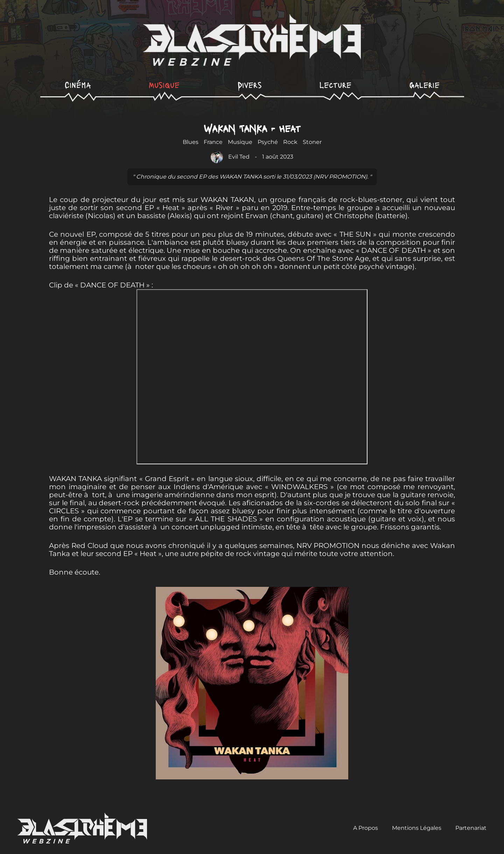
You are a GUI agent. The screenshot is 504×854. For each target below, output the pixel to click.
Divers (250, 85)
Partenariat (471, 828)
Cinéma (78, 85)
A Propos (366, 828)
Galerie (425, 85)
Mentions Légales (417, 828)
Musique (164, 85)
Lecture (335, 85)
